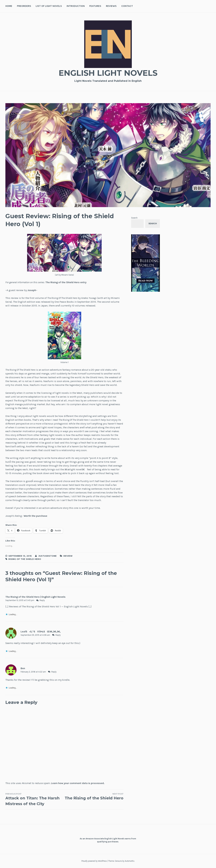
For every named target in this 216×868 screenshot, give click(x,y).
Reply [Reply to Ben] (54, 672)
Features (95, 6)
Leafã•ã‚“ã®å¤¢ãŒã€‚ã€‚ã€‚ (41, 632)
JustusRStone (47, 556)
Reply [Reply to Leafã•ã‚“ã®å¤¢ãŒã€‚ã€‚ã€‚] (58, 635)
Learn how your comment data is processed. (78, 783)
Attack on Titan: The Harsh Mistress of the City (35, 799)
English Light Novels (108, 73)
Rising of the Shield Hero (25, 559)
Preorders (24, 6)
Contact (127, 6)
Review (68, 556)
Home (9, 6)
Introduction (76, 6)
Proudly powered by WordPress (94, 861)
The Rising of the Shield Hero (94, 799)
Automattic (130, 861)
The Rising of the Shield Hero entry (66, 282)
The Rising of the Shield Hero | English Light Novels (35, 597)
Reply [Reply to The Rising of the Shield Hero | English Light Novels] (42, 600)
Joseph (32, 290)
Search (134, 218)
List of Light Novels (49, 6)
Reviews (111, 6)
